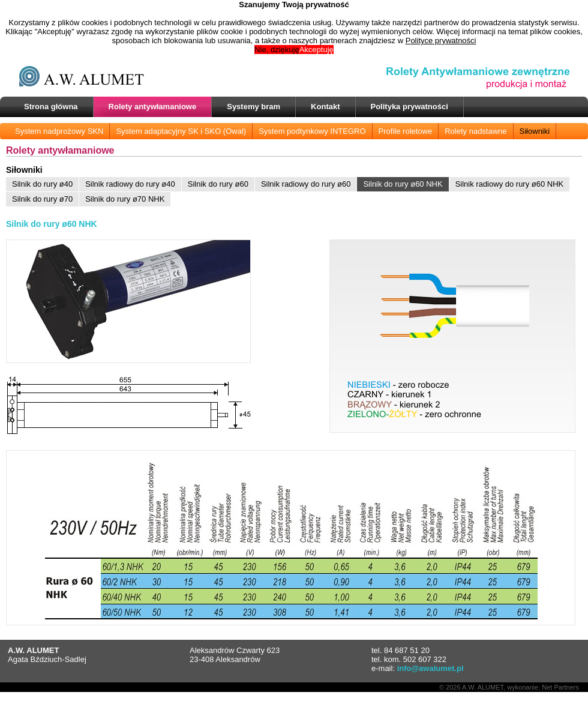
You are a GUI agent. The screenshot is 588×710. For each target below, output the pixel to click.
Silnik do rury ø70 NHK (125, 199)
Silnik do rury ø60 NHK (403, 184)
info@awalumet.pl (430, 668)
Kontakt (325, 107)
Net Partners (560, 687)
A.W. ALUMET (483, 687)
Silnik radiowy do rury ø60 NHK (510, 184)
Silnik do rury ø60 (218, 184)
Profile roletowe (406, 131)
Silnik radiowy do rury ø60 (306, 184)
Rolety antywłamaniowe (153, 107)
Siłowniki (535, 131)
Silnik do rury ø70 (42, 199)
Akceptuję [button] (316, 50)
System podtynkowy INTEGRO (312, 131)
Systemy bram (253, 107)
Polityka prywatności (409, 107)
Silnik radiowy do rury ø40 (130, 184)
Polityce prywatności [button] (441, 41)
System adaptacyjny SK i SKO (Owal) (181, 131)
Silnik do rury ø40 (42, 184)
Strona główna (51, 107)
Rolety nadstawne (475, 131)
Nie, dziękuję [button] (277, 50)
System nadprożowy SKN (59, 131)
